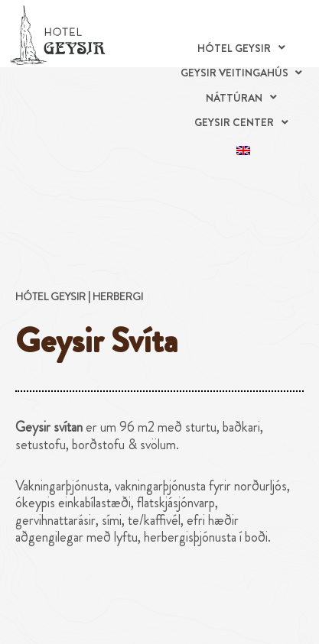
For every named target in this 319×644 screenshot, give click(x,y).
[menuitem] (243, 148)
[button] (243, 49)
